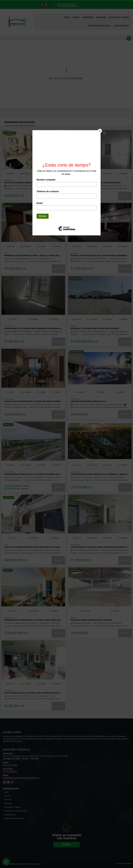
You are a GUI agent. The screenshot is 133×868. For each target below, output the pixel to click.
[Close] (100, 131)
